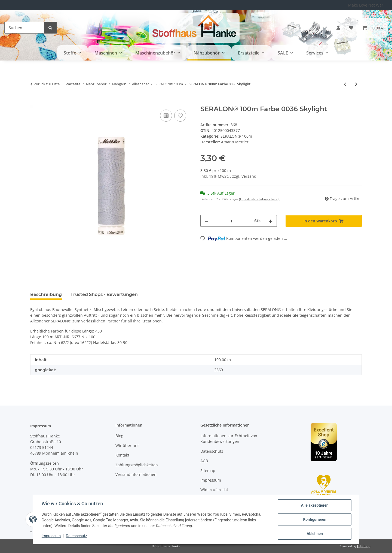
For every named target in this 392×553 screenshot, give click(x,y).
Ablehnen (315, 534)
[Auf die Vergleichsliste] (166, 116)
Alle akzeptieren (315, 505)
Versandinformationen (136, 474)
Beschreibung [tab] (46, 294)
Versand (249, 176)
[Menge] (231, 221)
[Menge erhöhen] (271, 221)
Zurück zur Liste (47, 84)
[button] (338, 28)
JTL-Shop (364, 546)
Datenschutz (76, 536)
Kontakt (122, 455)
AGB (204, 461)
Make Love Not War (366, 5)
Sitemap (208, 471)
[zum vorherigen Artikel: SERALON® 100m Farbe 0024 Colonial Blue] (345, 84)
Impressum (51, 536)
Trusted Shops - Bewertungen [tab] (104, 294)
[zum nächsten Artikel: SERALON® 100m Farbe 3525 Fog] (356, 84)
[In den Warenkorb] (35, 102)
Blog (119, 436)
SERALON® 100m (236, 136)
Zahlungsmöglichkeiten (137, 465)
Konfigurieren (315, 519)
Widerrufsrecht (214, 490)
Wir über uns (127, 445)
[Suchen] (24, 28)
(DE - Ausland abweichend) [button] (259, 199)
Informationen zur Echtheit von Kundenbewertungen (229, 439)
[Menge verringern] (207, 221)
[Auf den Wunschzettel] (180, 116)
